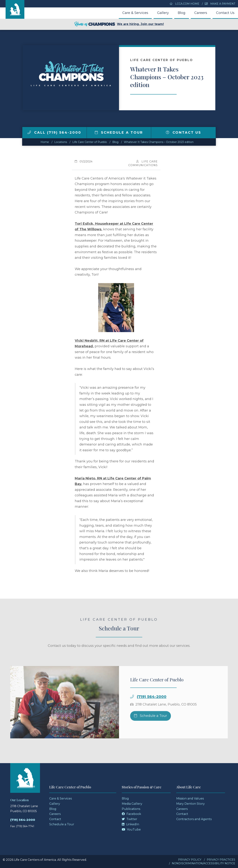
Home (45, 142)
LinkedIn (130, 824)
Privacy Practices (221, 860)
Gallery (163, 13)
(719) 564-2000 (152, 708)
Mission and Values (190, 798)
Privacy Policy (190, 860)
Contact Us (225, 13)
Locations (61, 142)
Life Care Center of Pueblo (90, 142)
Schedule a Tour (119, 133)
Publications (131, 809)
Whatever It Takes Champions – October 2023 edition (159, 142)
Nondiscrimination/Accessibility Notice (204, 863)
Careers (201, 13)
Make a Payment (220, 4)
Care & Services (135, 13)
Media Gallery (132, 804)
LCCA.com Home (184, 4)
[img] (29, 132)
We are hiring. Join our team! (119, 24)
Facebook (131, 814)
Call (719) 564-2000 (54, 133)
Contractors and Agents (194, 819)
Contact (55, 819)
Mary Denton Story (190, 804)
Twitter (130, 819)
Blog (182, 13)
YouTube (131, 829)
